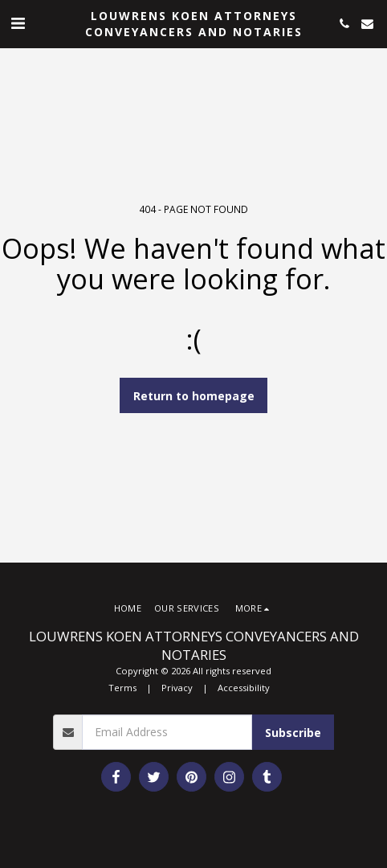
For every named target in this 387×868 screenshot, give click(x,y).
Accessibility (244, 688)
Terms (122, 688)
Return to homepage (194, 396)
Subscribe (293, 733)
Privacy (177, 688)
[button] (18, 23)
